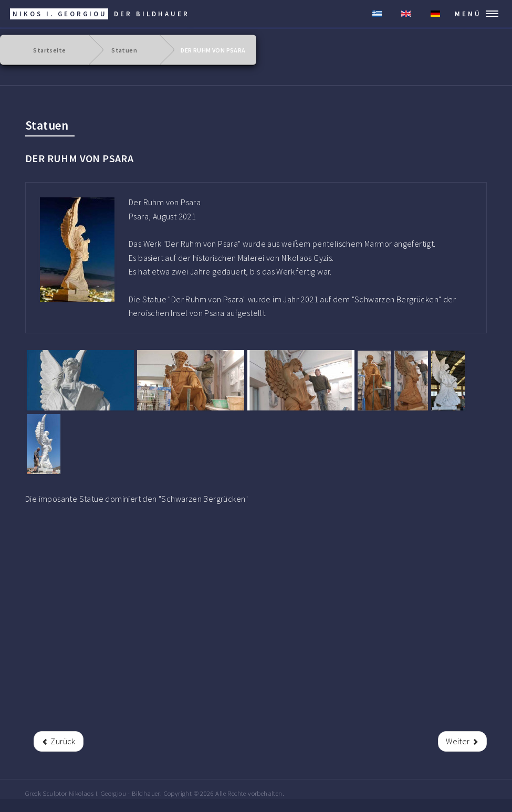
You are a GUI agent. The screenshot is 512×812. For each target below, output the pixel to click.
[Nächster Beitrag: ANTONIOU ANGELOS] (462, 741)
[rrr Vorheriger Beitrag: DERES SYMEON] (59, 741)
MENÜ (468, 14)
